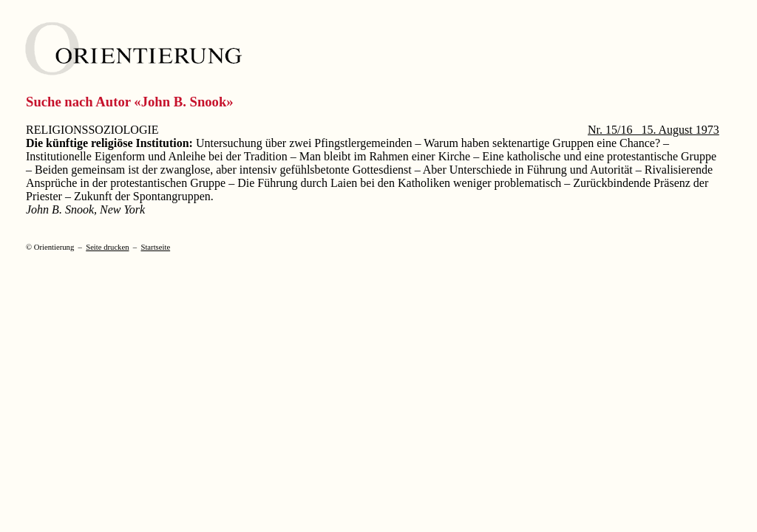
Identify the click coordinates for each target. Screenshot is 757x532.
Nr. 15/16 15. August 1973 (654, 130)
